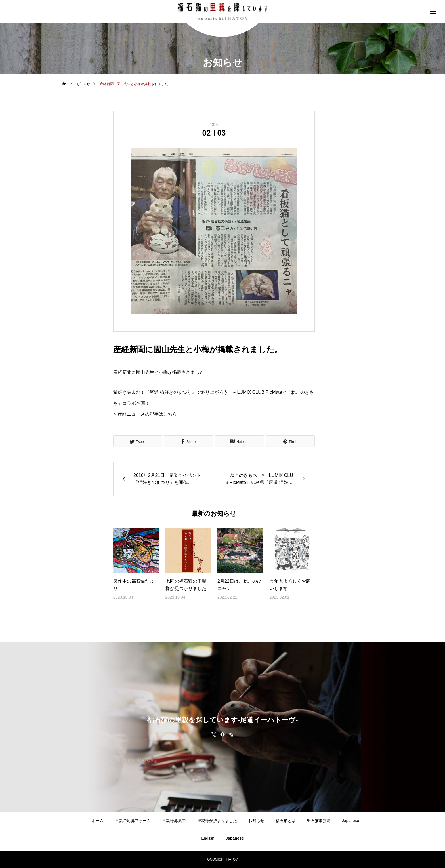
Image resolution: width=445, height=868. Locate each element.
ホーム (98, 821)
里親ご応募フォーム (133, 821)
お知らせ (256, 821)
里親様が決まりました (217, 821)
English (208, 838)
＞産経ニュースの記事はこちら (145, 414)
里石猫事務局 (319, 821)
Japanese (351, 821)
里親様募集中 (174, 821)
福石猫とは (286, 821)
